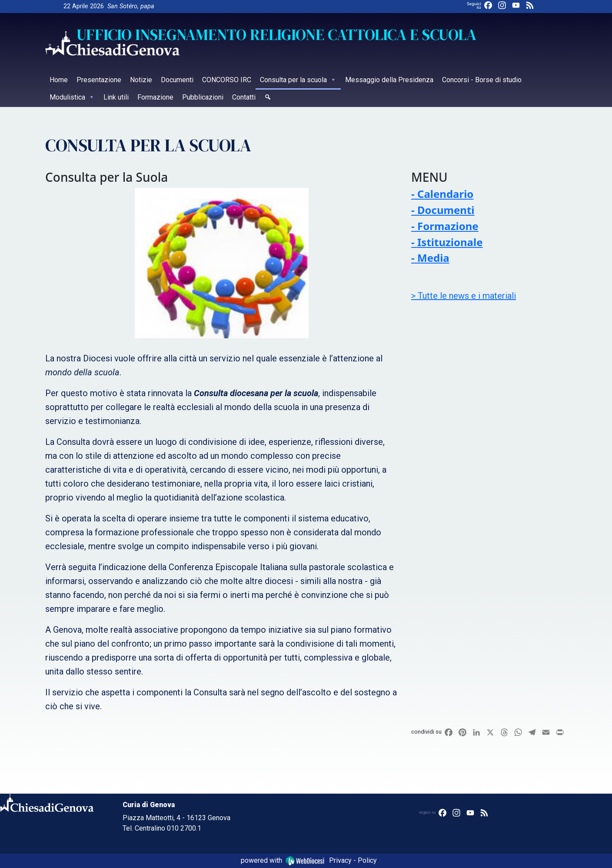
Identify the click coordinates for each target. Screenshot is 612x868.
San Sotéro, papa (131, 6)
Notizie (141, 80)
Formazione (155, 97)
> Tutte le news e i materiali (464, 296)
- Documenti (443, 210)
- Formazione (445, 226)
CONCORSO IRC (227, 80)
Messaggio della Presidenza (389, 80)
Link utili (116, 97)
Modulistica (72, 97)
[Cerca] (268, 98)
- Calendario (442, 194)
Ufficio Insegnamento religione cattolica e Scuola (276, 35)
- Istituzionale (447, 242)
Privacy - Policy (353, 860)
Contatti (244, 97)
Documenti (177, 80)
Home (59, 80)
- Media (430, 258)
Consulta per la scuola (298, 80)
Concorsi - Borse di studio (482, 80)
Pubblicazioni (203, 97)
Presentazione (99, 80)
